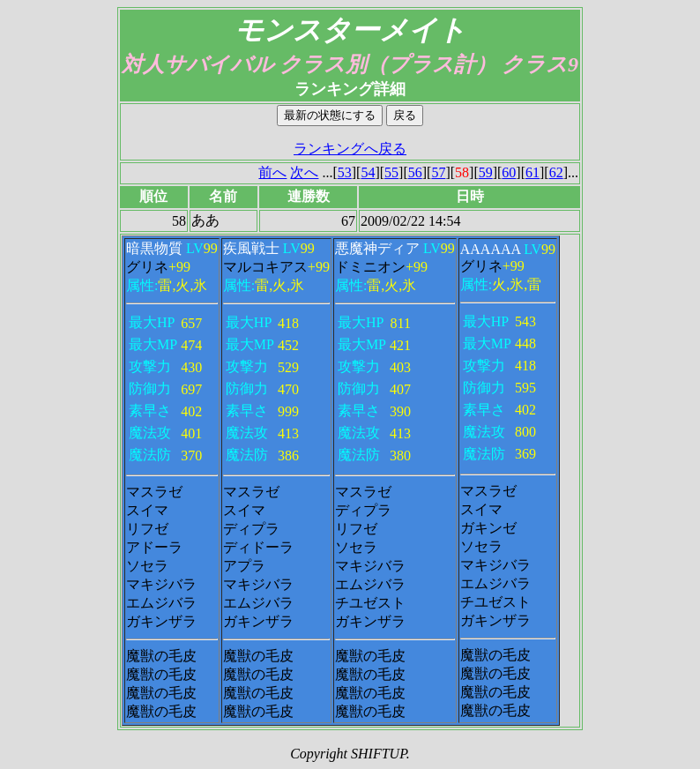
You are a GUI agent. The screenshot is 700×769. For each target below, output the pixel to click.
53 (345, 172)
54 (368, 172)
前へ (272, 172)
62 (556, 172)
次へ (304, 172)
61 (532, 172)
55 (391, 172)
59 (486, 172)
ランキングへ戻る (350, 149)
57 (438, 172)
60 (509, 172)
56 (415, 172)
